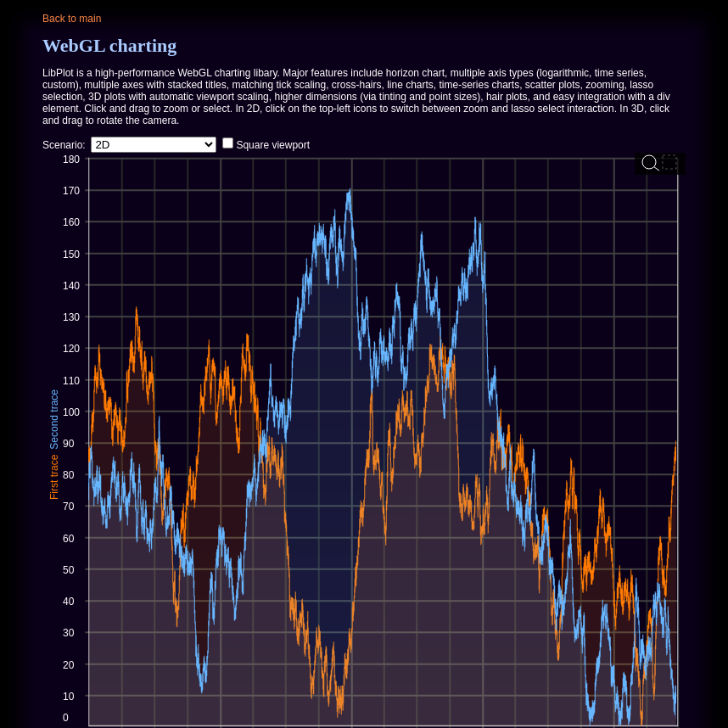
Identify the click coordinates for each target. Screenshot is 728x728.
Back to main (72, 19)
